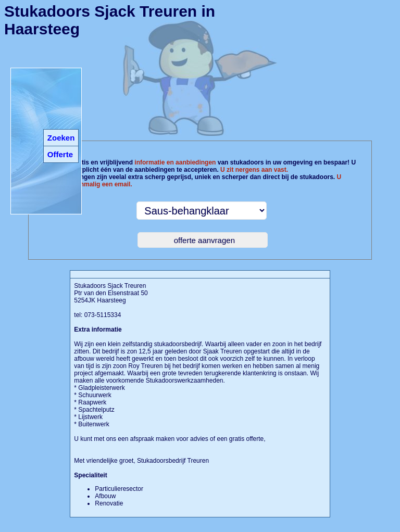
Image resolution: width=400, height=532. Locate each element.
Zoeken (61, 138)
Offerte (60, 154)
